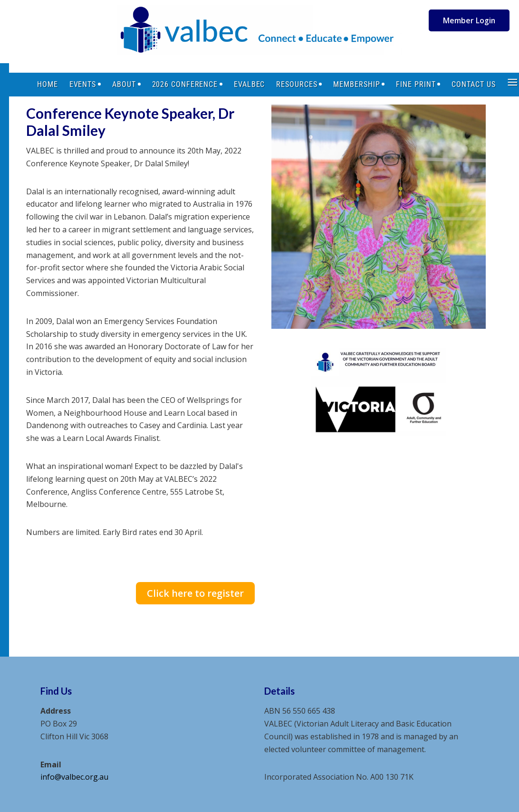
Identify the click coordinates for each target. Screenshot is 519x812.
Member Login (469, 20)
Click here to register (195, 593)
